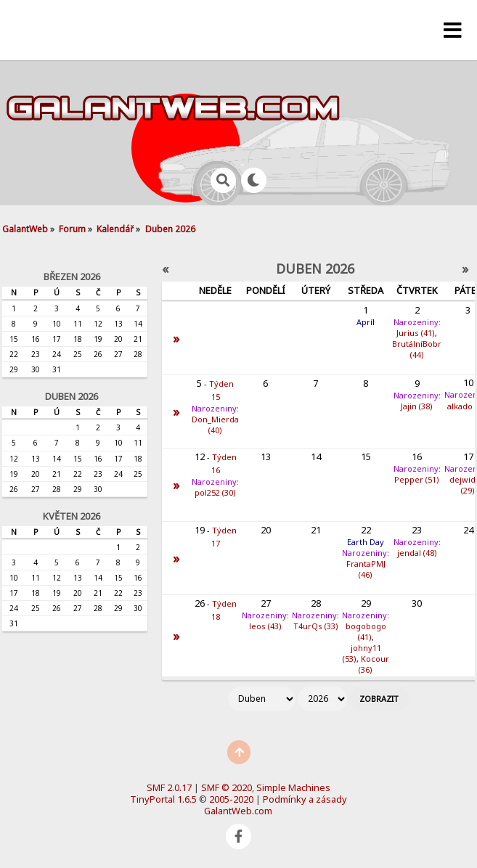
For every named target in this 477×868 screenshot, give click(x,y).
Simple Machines (293, 787)
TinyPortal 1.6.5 (163, 799)
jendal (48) (417, 553)
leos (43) (265, 626)
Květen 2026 (72, 516)
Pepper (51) (417, 479)
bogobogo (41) (366, 631)
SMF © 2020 (227, 787)
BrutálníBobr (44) (417, 349)
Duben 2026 (72, 396)
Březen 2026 (72, 277)
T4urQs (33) (316, 626)
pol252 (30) (215, 492)
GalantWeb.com (238, 811)
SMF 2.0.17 (169, 787)
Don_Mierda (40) (215, 425)
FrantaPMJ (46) (366, 569)
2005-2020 (231, 799)
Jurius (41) (416, 333)
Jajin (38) (417, 406)
